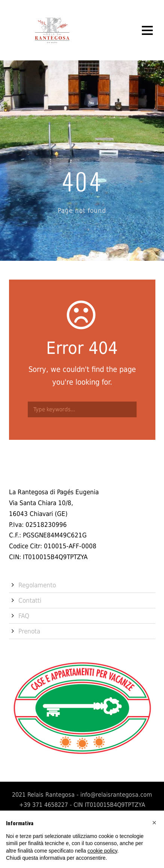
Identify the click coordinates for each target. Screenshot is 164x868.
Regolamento (37, 585)
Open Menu (147, 30)
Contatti (30, 600)
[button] (154, 823)
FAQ (24, 616)
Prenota (29, 631)
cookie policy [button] (102, 851)
